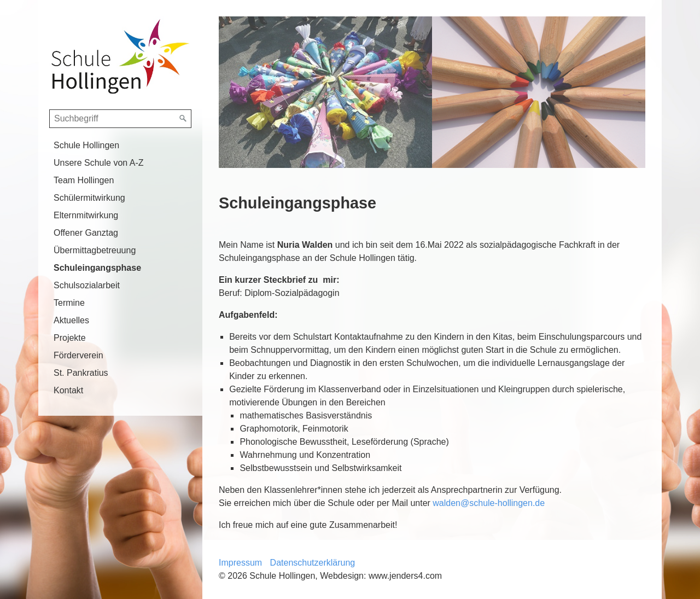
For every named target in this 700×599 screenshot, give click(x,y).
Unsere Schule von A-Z (99, 163)
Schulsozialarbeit (87, 285)
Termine (69, 303)
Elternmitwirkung (86, 215)
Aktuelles (71, 320)
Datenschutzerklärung (313, 563)
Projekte (70, 338)
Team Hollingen (84, 180)
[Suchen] (183, 119)
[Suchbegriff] (120, 119)
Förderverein (78, 355)
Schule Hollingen (86, 145)
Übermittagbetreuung (95, 250)
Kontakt (68, 390)
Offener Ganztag (86, 233)
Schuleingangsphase (97, 268)
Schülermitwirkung (89, 198)
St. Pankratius (81, 373)
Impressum (240, 563)
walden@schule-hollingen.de (489, 503)
